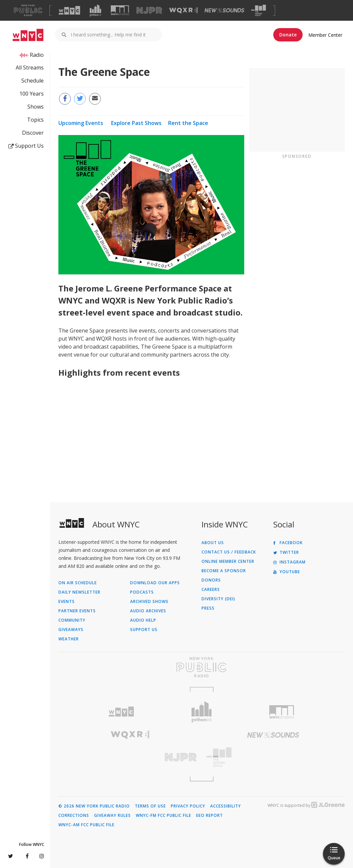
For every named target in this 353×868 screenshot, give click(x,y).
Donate (288, 35)
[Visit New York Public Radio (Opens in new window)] (202, 667)
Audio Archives (148, 611)
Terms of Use (150, 806)
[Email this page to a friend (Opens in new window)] (95, 99)
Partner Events (77, 611)
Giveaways (71, 630)
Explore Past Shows (136, 123)
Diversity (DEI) (218, 599)
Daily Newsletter (79, 592)
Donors (211, 580)
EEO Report (210, 816)
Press (208, 608)
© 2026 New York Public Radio (94, 806)
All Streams (30, 68)
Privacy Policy (188, 806)
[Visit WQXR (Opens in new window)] (183, 11)
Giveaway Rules (112, 816)
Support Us (26, 146)
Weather (69, 639)
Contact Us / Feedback (229, 552)
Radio (37, 55)
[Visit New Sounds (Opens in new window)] (224, 10)
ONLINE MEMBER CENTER (228, 562)
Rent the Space (188, 123)
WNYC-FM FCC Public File (163, 816)
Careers (211, 590)
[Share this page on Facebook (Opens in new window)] (65, 99)
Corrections (74, 816)
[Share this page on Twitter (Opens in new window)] (80, 99)
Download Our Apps (155, 583)
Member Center (325, 35)
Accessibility (226, 806)
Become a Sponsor (224, 571)
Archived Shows (149, 602)
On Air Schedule (78, 583)
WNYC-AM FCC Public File (86, 825)
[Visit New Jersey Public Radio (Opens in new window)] (130, 757)
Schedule (33, 81)
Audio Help (143, 620)
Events (67, 602)
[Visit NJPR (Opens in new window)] (149, 11)
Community (72, 620)
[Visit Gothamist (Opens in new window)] (95, 10)
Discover (33, 133)
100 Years (32, 94)
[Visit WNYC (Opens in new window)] (69, 10)
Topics (35, 120)
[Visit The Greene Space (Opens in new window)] (259, 11)
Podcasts (142, 592)
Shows (36, 107)
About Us (213, 543)
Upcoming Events (81, 123)
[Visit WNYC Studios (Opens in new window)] (120, 10)
